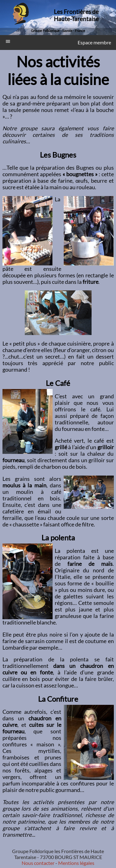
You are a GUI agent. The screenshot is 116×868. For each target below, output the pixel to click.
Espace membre (94, 42)
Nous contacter (38, 863)
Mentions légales (76, 863)
